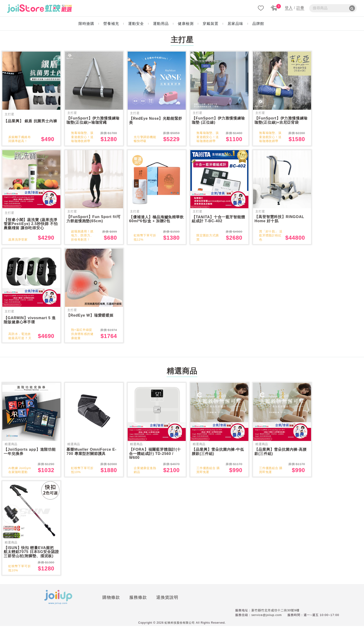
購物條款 (71, 601)
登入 (289, 8)
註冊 (300, 8)
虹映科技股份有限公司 (180, 626)
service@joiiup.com (267, 618)
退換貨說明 (127, 601)
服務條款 (98, 601)
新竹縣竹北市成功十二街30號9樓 (275, 613)
